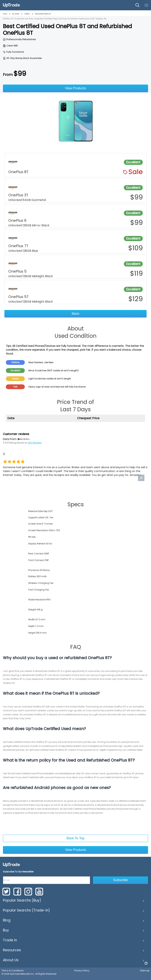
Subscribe (121, 880)
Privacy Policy (82, 971)
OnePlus (27, 14)
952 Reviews (35, 443)
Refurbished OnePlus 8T (43, 14)
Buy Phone (16, 14)
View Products (75, 88)
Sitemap (145, 971)
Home (5, 14)
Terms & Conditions (13, 971)
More (75, 314)
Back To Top (75, 838)
